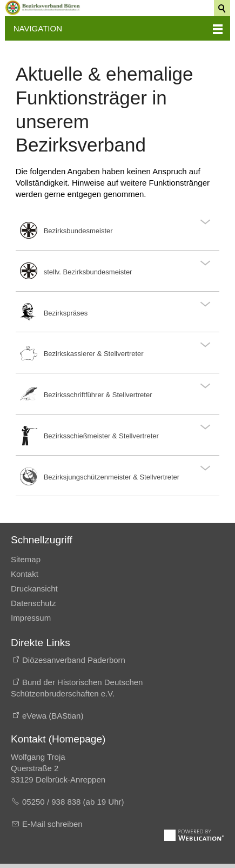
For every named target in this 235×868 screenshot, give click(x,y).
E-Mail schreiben (52, 824)
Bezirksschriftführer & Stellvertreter (98, 395)
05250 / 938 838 (53, 802)
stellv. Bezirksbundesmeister (88, 272)
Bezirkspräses (66, 313)
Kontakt (25, 574)
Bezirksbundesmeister (78, 231)
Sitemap (26, 559)
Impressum (31, 618)
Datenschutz (33, 603)
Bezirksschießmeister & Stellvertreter (101, 436)
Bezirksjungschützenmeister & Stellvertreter (112, 477)
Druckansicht (34, 588)
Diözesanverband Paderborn (74, 660)
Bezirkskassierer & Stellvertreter (94, 354)
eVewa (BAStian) (53, 716)
